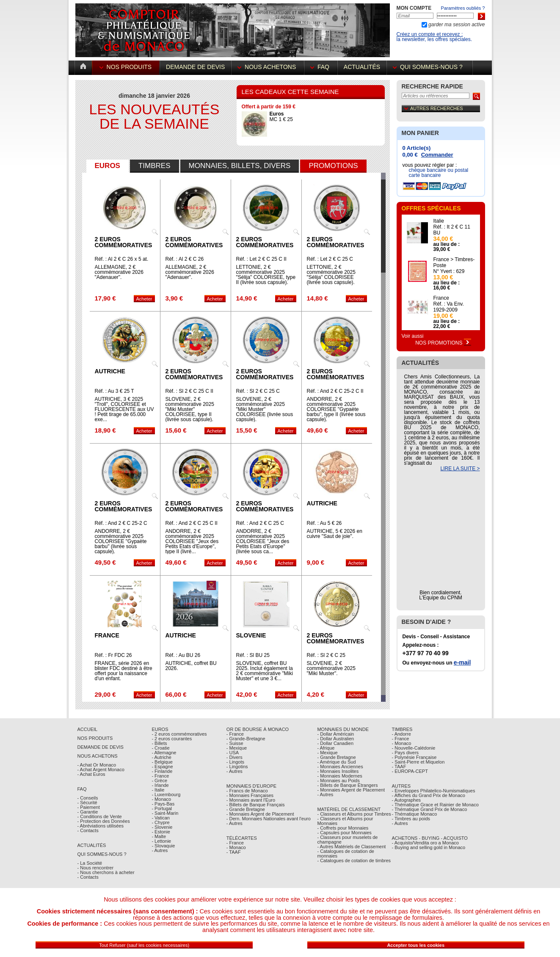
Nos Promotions (443, 343)
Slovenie (251, 635)
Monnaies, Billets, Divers (240, 166)
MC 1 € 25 (281, 117)
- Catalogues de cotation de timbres (354, 860)
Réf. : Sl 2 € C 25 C (258, 391)
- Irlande (160, 785)
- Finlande (162, 771)
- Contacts (88, 830)
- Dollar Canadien (335, 743)
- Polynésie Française (414, 757)
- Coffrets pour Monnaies (343, 828)
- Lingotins (237, 767)
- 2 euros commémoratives (179, 734)
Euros (108, 166)
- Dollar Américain (335, 734)
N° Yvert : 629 (449, 271)
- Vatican (161, 818)
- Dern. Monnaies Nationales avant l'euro (269, 819)
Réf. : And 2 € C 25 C (260, 523)
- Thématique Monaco (415, 814)
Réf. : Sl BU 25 (253, 655)
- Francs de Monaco (247, 791)
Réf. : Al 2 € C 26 (185, 259)
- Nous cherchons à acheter (106, 872)
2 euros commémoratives (124, 242)
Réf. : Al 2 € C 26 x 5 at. (122, 259)
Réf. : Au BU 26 (183, 655)
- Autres (160, 850)
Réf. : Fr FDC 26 (113, 655)
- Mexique (237, 748)
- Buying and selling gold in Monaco (429, 847)
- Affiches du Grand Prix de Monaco (429, 795)
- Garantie (88, 812)
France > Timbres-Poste (454, 262)
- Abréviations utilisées (101, 826)
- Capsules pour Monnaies (344, 833)
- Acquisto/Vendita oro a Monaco (425, 843)
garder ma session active (456, 25)
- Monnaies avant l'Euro (251, 800)
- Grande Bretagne (246, 809)
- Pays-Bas (163, 804)
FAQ (321, 67)
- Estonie (161, 832)
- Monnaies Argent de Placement (260, 814)
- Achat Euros (91, 774)
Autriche (110, 371)
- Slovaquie (163, 846)
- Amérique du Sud (336, 762)
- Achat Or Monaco (97, 765)
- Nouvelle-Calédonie (414, 748)
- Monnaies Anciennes (340, 767)
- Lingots (235, 762)
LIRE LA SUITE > (460, 469)
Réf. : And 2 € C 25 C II (192, 523)
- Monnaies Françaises (250, 795)
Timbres (154, 166)
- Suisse (235, 743)
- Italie (158, 790)
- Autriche (161, 757)
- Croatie (160, 748)
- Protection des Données (104, 821)
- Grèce (159, 780)
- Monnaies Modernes (339, 776)
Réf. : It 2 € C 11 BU (452, 230)
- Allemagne (164, 753)
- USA (233, 753)
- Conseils (88, 798)
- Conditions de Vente (100, 816)
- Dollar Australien (335, 739)
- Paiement (89, 807)
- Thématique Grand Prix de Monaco (430, 809)
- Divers (234, 757)
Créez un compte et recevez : (430, 34)
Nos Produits (126, 67)
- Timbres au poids (411, 819)
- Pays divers (406, 753)
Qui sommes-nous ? (429, 67)
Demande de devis (195, 67)
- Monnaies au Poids (338, 780)
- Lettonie (161, 841)
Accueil (88, 729)
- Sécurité (87, 803)
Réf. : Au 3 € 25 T (114, 391)
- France (160, 776)
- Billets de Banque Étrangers (347, 785)
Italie (439, 221)
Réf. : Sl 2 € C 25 (326, 655)
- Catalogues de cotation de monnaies (346, 854)
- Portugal (162, 808)
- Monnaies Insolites (338, 771)
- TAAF (234, 852)
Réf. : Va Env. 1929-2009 (449, 307)
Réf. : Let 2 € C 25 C (330, 259)
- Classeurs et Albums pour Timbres (354, 814)
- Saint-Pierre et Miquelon (418, 762)
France (107, 635)
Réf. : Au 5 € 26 (324, 523)
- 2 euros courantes (172, 739)
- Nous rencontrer (96, 868)
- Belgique (162, 762)
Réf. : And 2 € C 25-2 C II (335, 391)
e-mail (462, 662)
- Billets (159, 743)
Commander (437, 155)
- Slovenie (162, 827)
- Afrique (326, 748)
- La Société (90, 863)
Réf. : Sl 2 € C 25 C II (189, 391)
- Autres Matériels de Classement (351, 847)
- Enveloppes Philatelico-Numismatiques (434, 791)
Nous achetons (268, 67)
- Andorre (401, 734)
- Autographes (407, 800)
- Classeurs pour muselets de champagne (347, 840)
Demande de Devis (101, 747)
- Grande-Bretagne (246, 739)
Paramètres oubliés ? (463, 8)
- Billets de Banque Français (256, 805)
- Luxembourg (166, 794)
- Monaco (161, 799)
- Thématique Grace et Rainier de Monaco (435, 805)
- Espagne (162, 767)
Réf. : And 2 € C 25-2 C (121, 523)
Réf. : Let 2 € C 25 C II (261, 259)
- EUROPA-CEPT (410, 771)
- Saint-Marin (165, 813)
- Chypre (160, 822)
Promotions (333, 166)
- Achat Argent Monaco (101, 769)
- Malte (159, 836)
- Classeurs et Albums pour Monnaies (345, 821)
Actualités (362, 67)
